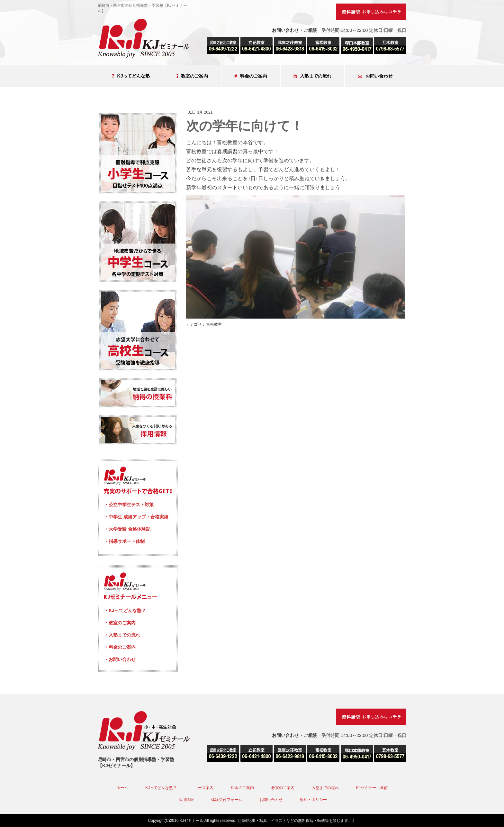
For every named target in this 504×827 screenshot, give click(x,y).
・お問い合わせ (120, 659)
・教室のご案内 (120, 623)
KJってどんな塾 (131, 76)
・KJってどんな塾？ (125, 610)
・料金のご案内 (120, 647)
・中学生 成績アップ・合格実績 (136, 517)
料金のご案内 (251, 76)
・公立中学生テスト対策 (129, 505)
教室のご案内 (192, 76)
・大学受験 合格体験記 (127, 529)
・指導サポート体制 (124, 541)
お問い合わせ (375, 76)
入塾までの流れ (312, 76)
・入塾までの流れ (122, 635)
